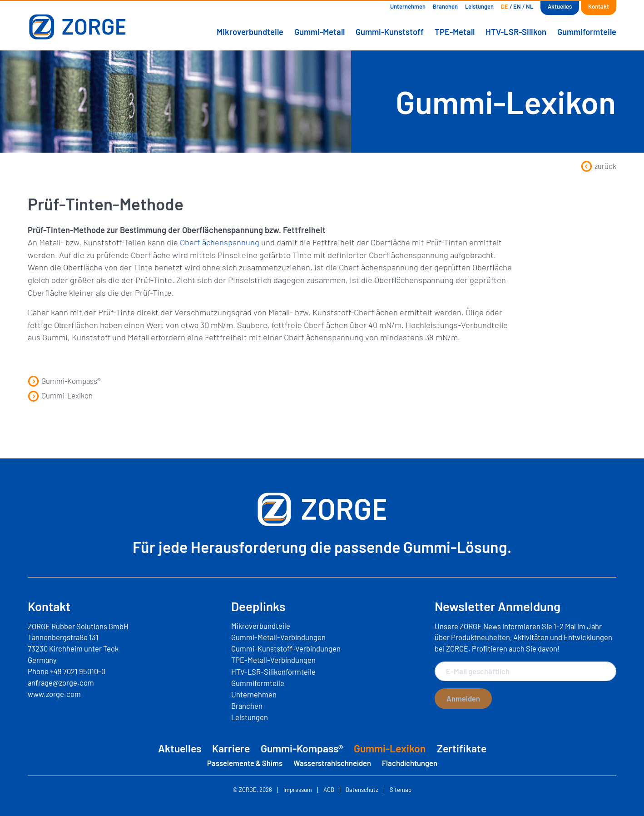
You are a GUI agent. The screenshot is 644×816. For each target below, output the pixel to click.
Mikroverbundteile (250, 32)
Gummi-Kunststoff (390, 32)
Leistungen (479, 6)
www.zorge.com (54, 694)
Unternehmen (408, 6)
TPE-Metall (455, 32)
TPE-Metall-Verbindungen (273, 660)
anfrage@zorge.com (61, 682)
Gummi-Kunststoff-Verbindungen (286, 648)
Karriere (231, 748)
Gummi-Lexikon (60, 395)
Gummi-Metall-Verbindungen (278, 637)
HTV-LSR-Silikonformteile (273, 672)
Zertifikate (462, 748)
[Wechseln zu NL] (530, 7)
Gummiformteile (587, 32)
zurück (599, 166)
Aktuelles (560, 6)
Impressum (298, 790)
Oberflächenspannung (220, 242)
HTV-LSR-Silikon (516, 32)
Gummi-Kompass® (64, 381)
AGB (329, 790)
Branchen (445, 6)
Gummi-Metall (320, 32)
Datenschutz (362, 790)
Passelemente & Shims (245, 763)
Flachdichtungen (410, 763)
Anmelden (463, 698)
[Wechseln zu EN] (517, 7)
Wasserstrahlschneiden (332, 763)
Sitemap (401, 790)
